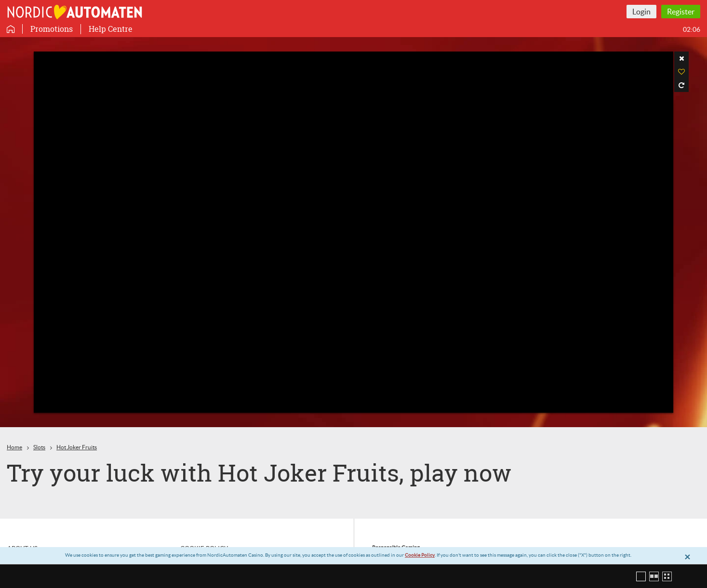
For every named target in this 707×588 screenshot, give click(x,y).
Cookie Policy (420, 555)
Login (641, 12)
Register (681, 12)
